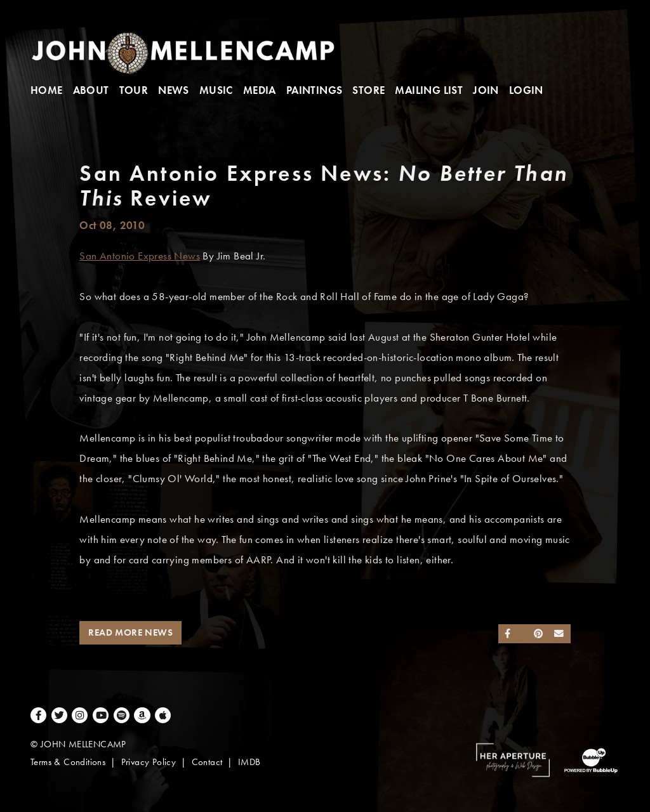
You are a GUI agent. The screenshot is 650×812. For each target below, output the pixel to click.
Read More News (130, 632)
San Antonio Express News (140, 256)
